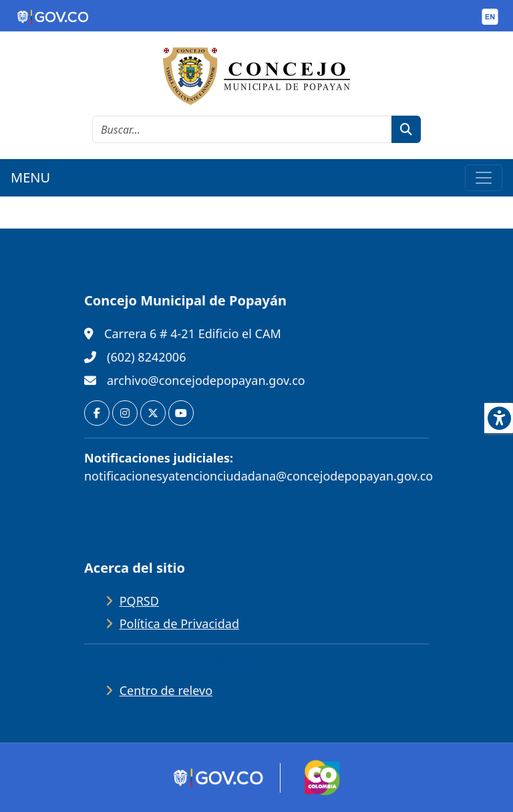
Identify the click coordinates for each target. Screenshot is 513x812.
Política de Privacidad (179, 624)
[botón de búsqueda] (406, 129)
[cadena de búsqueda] (242, 129)
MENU (30, 177)
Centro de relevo (166, 690)
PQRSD (139, 601)
